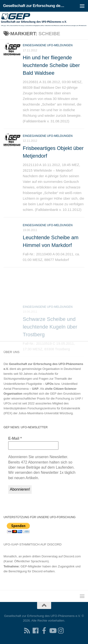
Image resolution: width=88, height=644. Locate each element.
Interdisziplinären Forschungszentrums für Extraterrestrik (42, 408)
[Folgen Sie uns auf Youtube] (53, 631)
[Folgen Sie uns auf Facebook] (36, 631)
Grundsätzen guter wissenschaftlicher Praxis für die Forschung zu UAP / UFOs (43, 398)
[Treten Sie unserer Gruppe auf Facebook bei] (44, 631)
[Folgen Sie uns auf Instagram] (61, 631)
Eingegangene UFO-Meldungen (48, 45)
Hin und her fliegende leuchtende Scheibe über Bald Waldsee (51, 65)
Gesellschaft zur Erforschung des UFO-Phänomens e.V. (35, 6)
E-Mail (15, 438)
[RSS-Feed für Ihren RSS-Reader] (27, 631)
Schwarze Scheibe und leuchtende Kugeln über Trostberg (50, 339)
